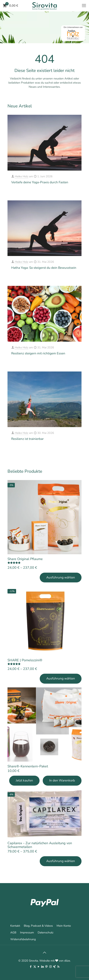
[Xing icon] (54, 967)
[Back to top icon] (45, 953)
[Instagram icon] (50, 967)
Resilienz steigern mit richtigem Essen (38, 353)
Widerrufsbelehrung (23, 939)
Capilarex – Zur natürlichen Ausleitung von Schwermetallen (40, 845)
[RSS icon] (58, 967)
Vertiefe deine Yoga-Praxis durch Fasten (40, 182)
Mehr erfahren (70, 193)
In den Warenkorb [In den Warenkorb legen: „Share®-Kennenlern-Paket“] (62, 780)
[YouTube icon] (39, 967)
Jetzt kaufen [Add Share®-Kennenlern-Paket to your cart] (24, 780)
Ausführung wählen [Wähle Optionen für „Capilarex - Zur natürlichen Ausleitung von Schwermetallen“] (61, 861)
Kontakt (15, 926)
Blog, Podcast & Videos (38, 926)
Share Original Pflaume (25, 559)
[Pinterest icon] (47, 967)
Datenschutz (46, 932)
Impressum (27, 932)
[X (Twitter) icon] (35, 967)
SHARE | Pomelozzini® (25, 660)
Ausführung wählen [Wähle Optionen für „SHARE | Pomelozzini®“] (61, 678)
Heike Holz (22, 176)
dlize (67, 961)
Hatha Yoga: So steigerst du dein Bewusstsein (44, 268)
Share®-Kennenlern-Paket (28, 766)
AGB (13, 932)
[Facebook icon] (31, 967)
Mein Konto (64, 926)
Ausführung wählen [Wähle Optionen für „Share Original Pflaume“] (61, 577)
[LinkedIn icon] (43, 967)
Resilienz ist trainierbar (27, 439)
